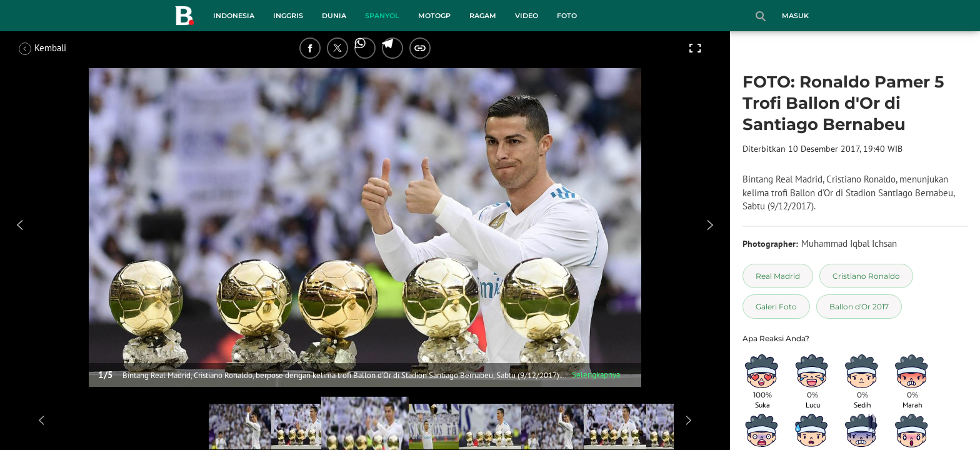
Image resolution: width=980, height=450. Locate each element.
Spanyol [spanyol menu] (382, 16)
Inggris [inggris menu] (288, 16)
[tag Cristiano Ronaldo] (866, 276)
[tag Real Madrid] (778, 276)
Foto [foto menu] (567, 16)
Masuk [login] (795, 16)
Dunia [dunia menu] (334, 16)
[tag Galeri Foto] (776, 307)
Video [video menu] (527, 16)
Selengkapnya (596, 375)
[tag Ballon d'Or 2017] (859, 307)
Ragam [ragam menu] (483, 16)
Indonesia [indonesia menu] (234, 16)
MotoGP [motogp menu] (434, 16)
